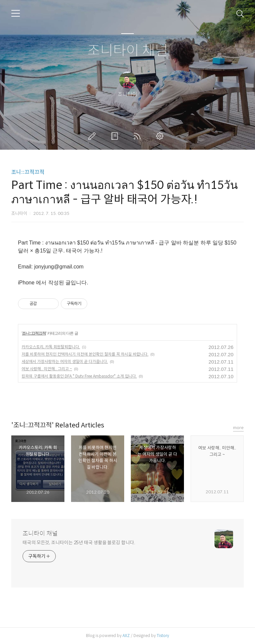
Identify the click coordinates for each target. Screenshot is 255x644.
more (238, 428)
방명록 (116, 136)
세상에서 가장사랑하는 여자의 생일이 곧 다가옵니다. (65, 361)
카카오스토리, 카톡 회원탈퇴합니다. (51, 347)
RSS (138, 136)
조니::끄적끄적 (28, 172)
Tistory (163, 636)
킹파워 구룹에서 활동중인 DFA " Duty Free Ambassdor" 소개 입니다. (79, 376)
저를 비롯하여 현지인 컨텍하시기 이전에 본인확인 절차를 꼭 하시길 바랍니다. (85, 354)
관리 (161, 136)
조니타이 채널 (128, 51)
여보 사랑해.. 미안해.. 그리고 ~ (47, 369)
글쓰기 (93, 136)
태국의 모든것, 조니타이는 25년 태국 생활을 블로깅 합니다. (79, 543)
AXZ (126, 636)
